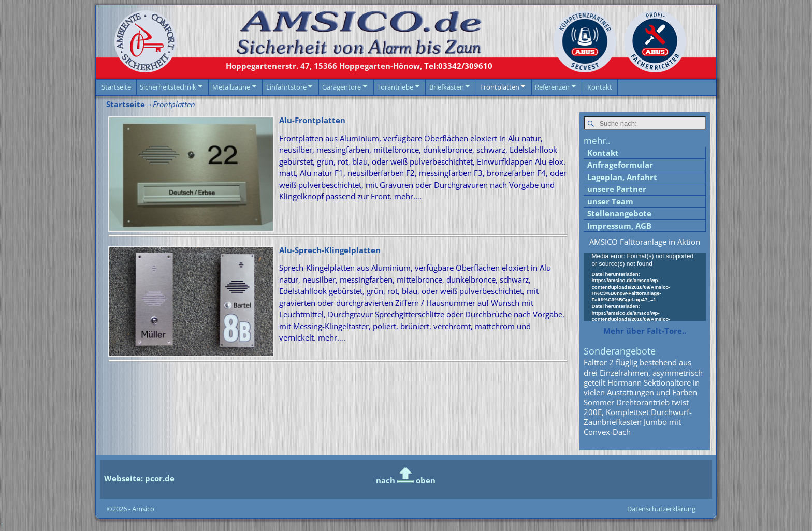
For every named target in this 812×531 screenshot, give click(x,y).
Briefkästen (447, 87)
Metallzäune (231, 87)
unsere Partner (617, 189)
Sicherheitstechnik (168, 87)
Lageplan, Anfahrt (622, 178)
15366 (324, 66)
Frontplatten (500, 87)
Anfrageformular (620, 165)
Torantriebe (395, 87)
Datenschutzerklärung (661, 509)
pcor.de (159, 479)
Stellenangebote (619, 214)
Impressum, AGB (619, 226)
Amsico (143, 509)
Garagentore (342, 87)
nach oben (406, 481)
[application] (645, 287)
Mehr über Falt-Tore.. (645, 331)
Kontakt (600, 87)
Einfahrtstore (286, 87)
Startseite (116, 87)
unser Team (610, 202)
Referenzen (552, 87)
